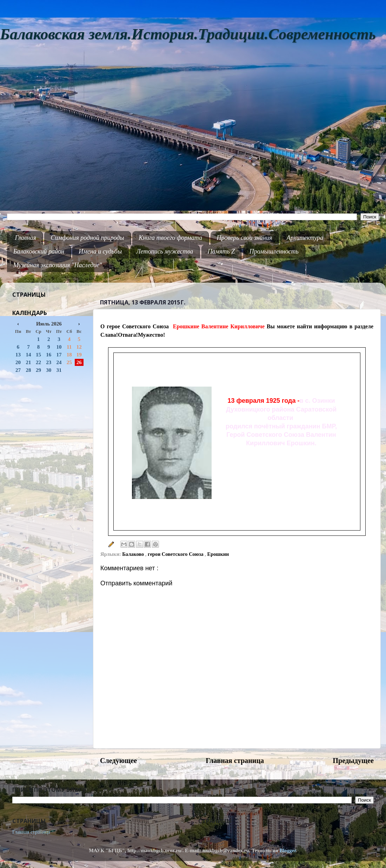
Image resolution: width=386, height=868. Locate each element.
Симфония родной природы (87, 238)
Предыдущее (353, 761)
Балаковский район (39, 251)
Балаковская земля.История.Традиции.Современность (188, 34)
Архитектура (305, 238)
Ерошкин (218, 554)
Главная (26, 238)
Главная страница (235, 761)
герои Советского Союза (176, 554)
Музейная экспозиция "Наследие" (58, 265)
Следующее (118, 761)
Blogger (288, 850)
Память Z (221, 251)
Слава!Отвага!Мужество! (133, 335)
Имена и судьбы (100, 251)
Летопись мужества (165, 251)
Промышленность (274, 251)
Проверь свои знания (245, 238)
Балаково (134, 554)
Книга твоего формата (170, 238)
